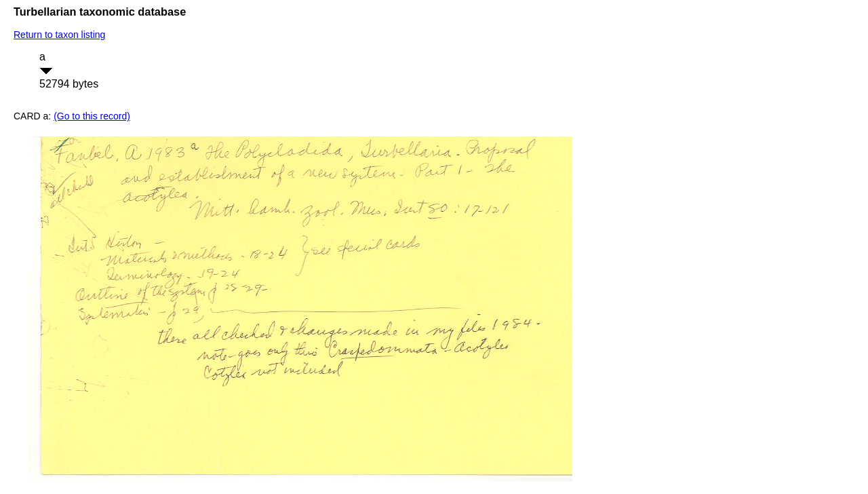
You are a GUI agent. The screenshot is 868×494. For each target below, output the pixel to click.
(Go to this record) (92, 116)
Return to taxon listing (59, 35)
